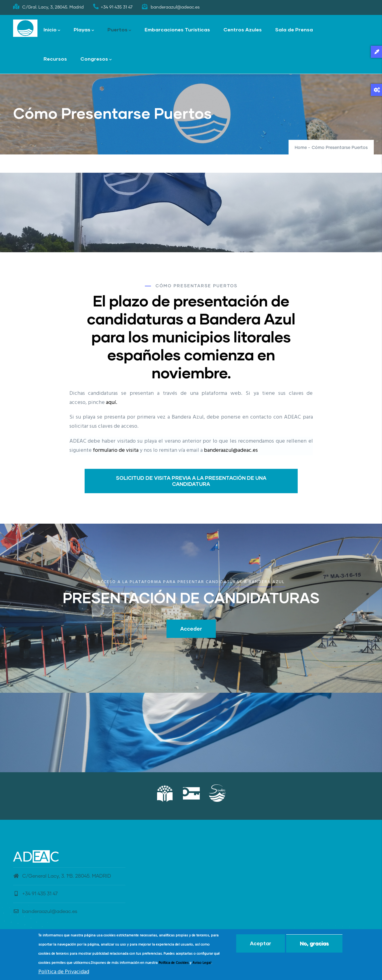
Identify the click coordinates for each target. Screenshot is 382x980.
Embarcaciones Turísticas (177, 29)
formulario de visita (116, 450)
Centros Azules (243, 29)
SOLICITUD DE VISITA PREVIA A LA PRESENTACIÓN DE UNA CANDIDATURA (191, 481)
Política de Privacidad (64, 972)
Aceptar (261, 943)
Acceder (191, 629)
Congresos (96, 59)
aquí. (112, 403)
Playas (84, 30)
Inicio (52, 30)
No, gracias (314, 943)
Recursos (55, 59)
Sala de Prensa (294, 29)
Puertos (119, 30)
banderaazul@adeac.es (231, 450)
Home (301, 148)
